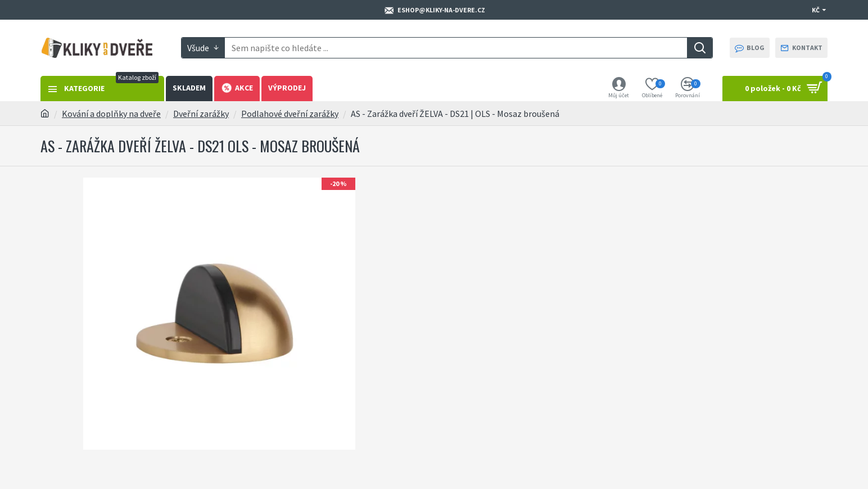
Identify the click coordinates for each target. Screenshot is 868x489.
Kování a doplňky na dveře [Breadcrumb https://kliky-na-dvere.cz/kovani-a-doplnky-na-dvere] (111, 114)
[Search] (700, 48)
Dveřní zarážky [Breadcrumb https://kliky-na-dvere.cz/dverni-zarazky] (201, 114)
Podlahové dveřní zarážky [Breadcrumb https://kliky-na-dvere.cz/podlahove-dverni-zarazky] (290, 114)
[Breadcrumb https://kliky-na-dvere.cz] (45, 114)
